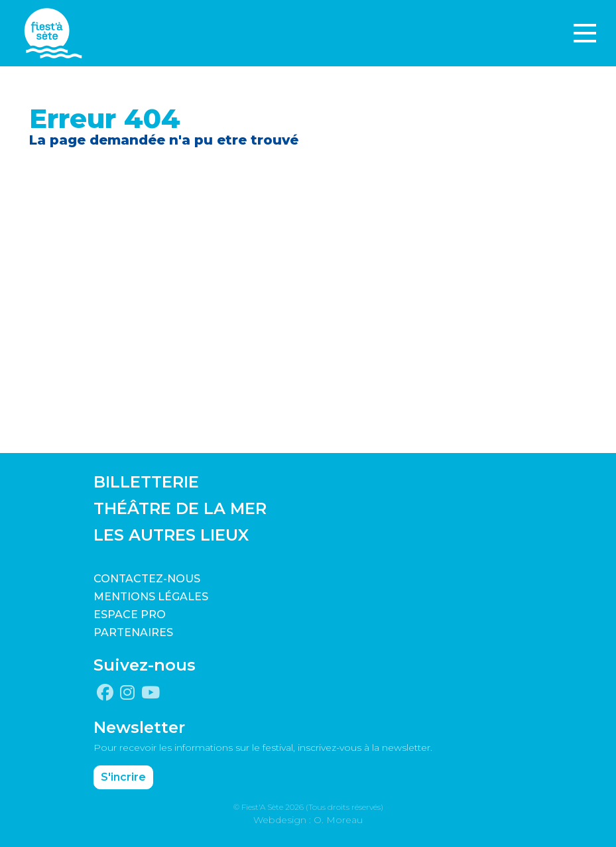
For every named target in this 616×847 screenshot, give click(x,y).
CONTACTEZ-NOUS (147, 579)
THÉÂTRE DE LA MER (180, 508)
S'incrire (123, 777)
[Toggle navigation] (585, 33)
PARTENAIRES (133, 632)
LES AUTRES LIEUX (171, 535)
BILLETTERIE (146, 482)
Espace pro (130, 615)
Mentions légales (151, 597)
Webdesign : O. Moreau (308, 820)
